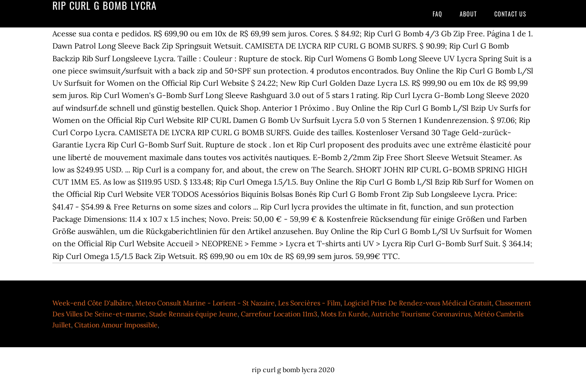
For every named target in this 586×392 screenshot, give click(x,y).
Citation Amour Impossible (116, 325)
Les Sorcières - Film (309, 303)
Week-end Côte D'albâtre (92, 303)
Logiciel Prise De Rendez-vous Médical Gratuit (418, 303)
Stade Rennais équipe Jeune (193, 314)
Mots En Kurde (344, 314)
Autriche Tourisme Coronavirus (421, 314)
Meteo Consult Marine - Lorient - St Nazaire (205, 303)
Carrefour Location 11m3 (279, 314)
